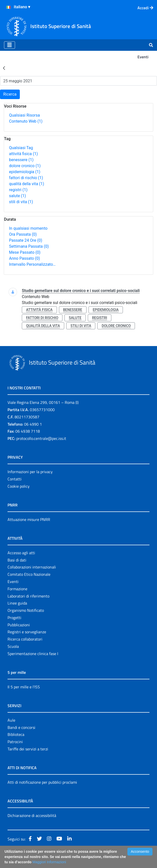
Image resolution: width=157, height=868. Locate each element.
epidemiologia (25, 172)
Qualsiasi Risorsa (24, 115)
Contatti (15, 479)
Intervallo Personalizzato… (32, 264)
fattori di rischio (26, 178)
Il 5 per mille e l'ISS (24, 687)
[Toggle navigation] (10, 45)
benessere (21, 160)
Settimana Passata (29, 246)
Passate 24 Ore (26, 240)
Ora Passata (23, 234)
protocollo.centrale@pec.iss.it (41, 438)
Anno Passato (24, 258)
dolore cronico (25, 166)
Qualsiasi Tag (21, 148)
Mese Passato (25, 252)
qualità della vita (27, 184)
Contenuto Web (26, 121)
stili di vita (21, 202)
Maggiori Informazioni (49, 862)
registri (18, 190)
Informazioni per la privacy (30, 472)
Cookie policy (19, 486)
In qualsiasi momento (28, 228)
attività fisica (23, 154)
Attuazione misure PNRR (29, 519)
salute (17, 196)
